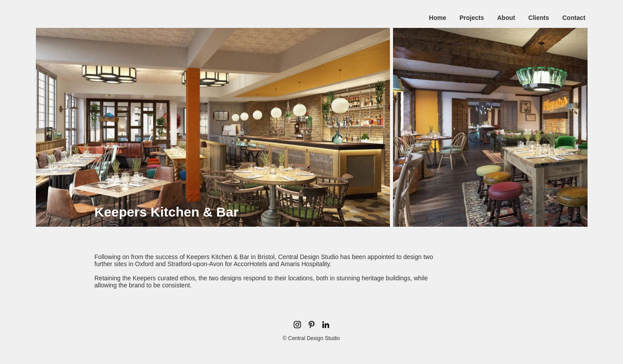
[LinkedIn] (326, 325)
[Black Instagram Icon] (297, 325)
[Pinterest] (311, 325)
